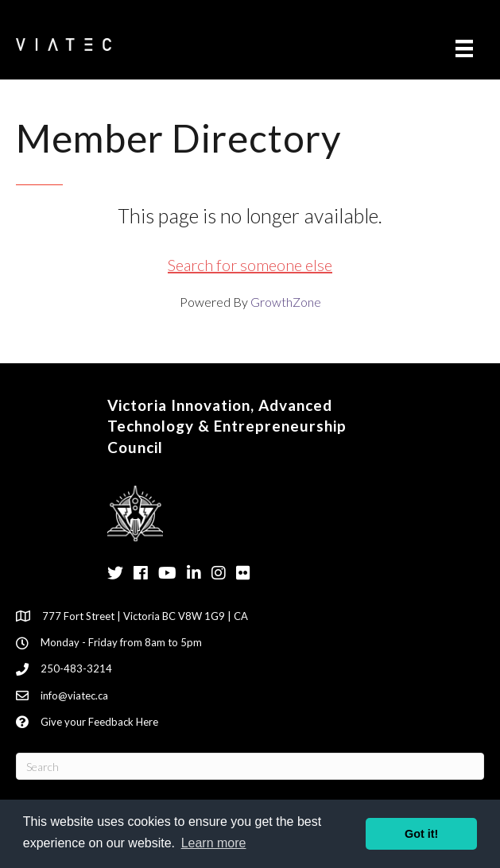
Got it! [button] (421, 834)
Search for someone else (250, 265)
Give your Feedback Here (99, 722)
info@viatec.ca (74, 696)
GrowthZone (286, 302)
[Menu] (464, 48)
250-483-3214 (76, 668)
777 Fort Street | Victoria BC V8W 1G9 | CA (145, 616)
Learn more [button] (214, 843)
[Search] (250, 766)
